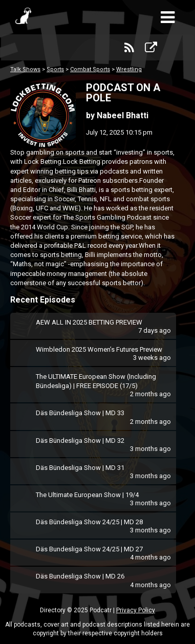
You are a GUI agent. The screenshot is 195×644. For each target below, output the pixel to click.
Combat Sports (90, 69)
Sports (55, 69)
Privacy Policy (136, 610)
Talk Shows (25, 69)
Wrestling (129, 69)
